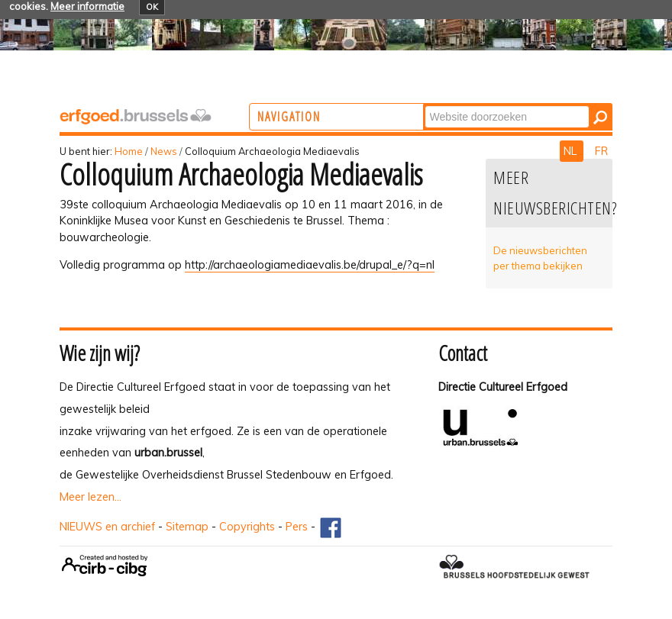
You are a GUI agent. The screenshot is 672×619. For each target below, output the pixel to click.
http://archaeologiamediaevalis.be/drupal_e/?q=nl (310, 265)
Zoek (487, 105)
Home (129, 151)
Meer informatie (87, 6)
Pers (297, 527)
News (164, 151)
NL (572, 151)
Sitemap (187, 527)
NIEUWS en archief (107, 527)
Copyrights (247, 527)
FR (601, 151)
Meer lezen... (90, 497)
